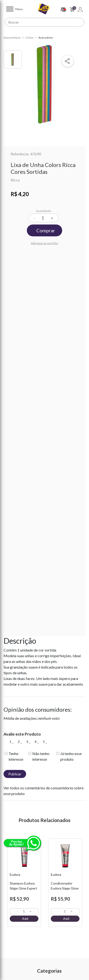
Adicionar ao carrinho (44, 243)
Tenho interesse (16, 756)
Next (83, 888)
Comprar (46, 230)
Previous (6, 888)
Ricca (15, 180)
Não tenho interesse (41, 756)
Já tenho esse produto (71, 756)
